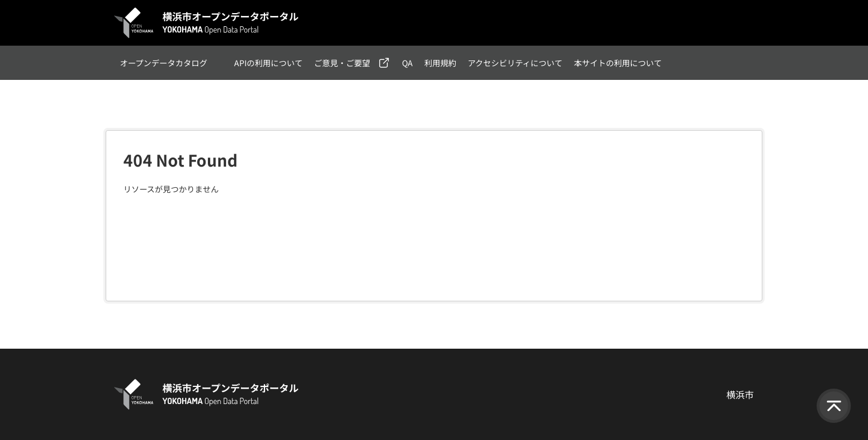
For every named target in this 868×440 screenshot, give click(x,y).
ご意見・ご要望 (342, 63)
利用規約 (440, 63)
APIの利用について (268, 63)
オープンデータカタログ (164, 63)
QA (407, 63)
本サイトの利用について (618, 63)
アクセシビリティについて (515, 63)
